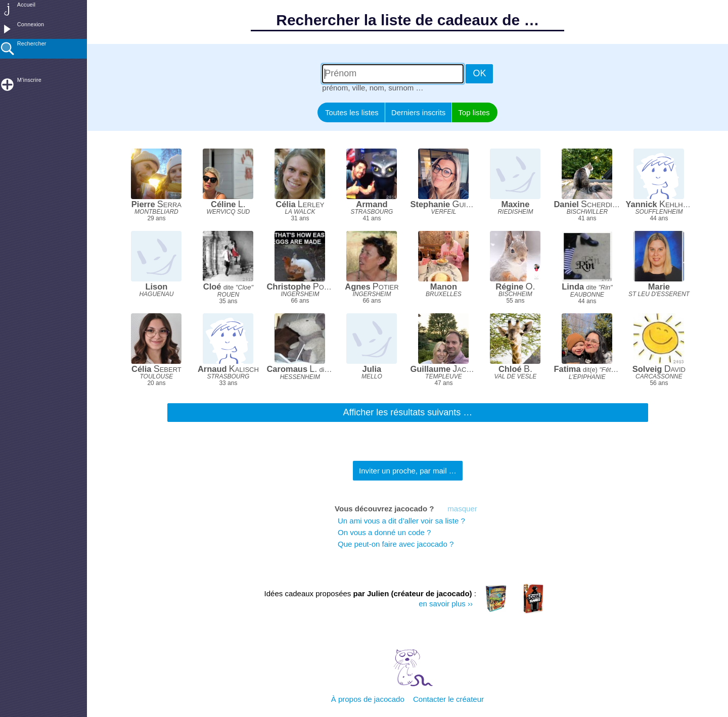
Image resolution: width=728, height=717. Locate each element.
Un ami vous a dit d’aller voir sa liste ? (403, 521)
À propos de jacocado (368, 699)
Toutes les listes (352, 112)
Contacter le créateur (448, 699)
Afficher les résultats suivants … (408, 412)
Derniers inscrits (419, 112)
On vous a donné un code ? (384, 532)
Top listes (474, 112)
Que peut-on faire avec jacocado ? (396, 544)
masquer (462, 509)
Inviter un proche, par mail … (408, 471)
